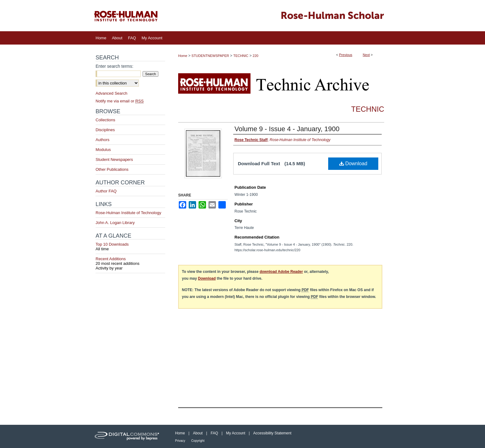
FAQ (214, 433)
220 (255, 56)
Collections (105, 120)
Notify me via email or (120, 101)
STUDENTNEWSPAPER (210, 56)
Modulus (103, 150)
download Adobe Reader (281, 272)
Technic (368, 109)
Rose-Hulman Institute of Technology (128, 213)
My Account (236, 433)
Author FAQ (106, 191)
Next (366, 55)
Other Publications (112, 169)
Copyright (198, 441)
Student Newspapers (114, 159)
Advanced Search (112, 93)
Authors (103, 140)
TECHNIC (241, 56)
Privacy (180, 441)
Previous (346, 55)
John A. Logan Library (115, 223)
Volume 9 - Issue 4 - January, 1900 (287, 129)
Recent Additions (130, 261)
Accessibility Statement (272, 433)
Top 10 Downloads (130, 247)
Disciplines (105, 130)
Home (183, 56)
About (198, 433)
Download (353, 164)
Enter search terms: (114, 66)
